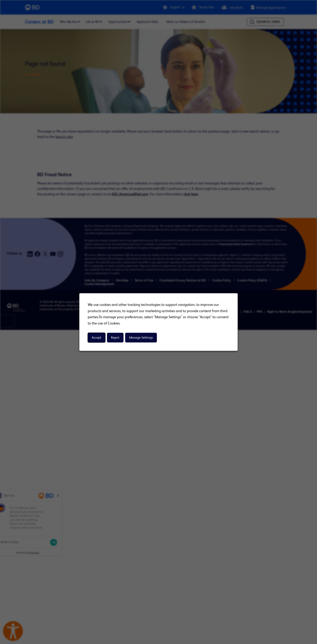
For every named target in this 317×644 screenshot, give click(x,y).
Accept (97, 338)
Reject (115, 338)
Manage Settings (141, 338)
